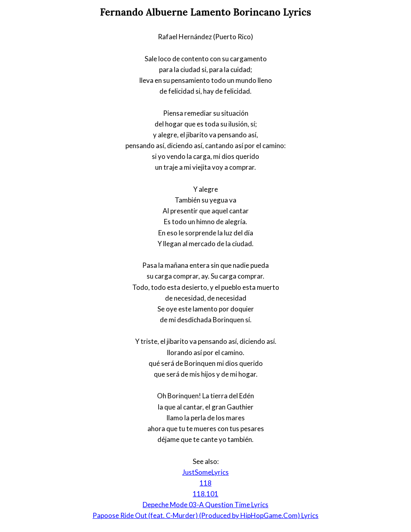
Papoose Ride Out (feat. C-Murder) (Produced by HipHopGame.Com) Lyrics (205, 515)
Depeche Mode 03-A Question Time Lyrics (205, 505)
